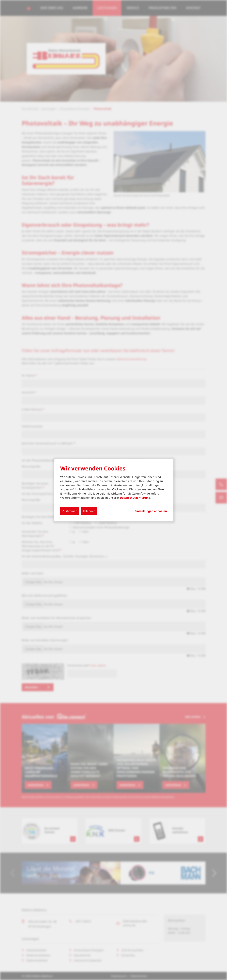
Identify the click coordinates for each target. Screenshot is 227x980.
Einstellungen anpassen (151, 511)
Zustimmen (70, 511)
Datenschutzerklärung (135, 497)
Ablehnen (89, 511)
